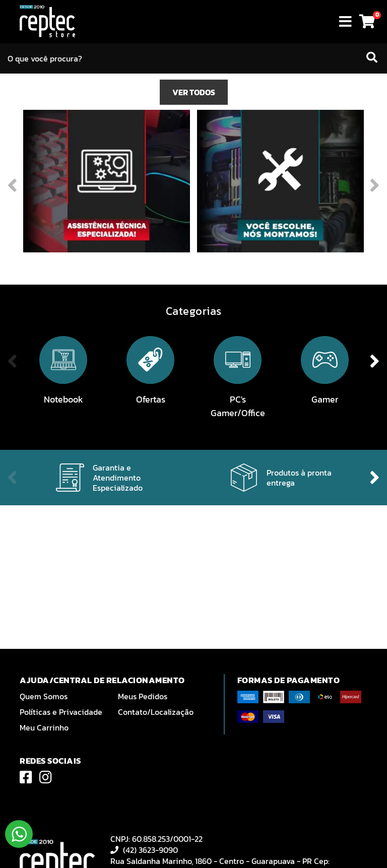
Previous (19, 130)
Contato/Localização (156, 712)
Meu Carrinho (44, 727)
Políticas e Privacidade (61, 712)
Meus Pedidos (143, 696)
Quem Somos (44, 696)
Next (368, 130)
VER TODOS (194, 206)
